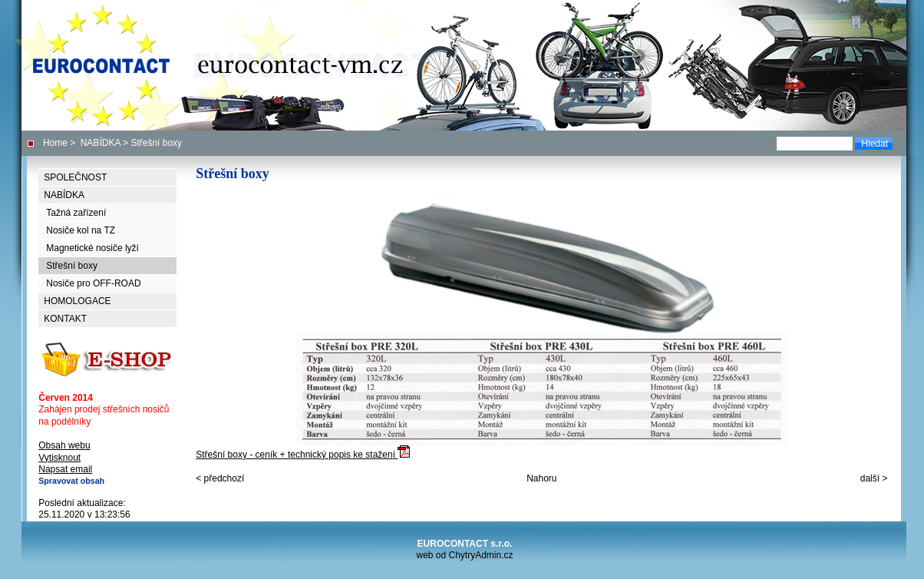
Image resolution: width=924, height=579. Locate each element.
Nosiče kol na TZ (81, 230)
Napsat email (65, 469)
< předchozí (220, 478)
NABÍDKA (101, 143)
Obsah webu (64, 445)
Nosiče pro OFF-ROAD (93, 283)
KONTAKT (65, 319)
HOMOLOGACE (77, 301)
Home (55, 143)
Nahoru (541, 478)
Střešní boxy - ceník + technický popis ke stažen (541, 397)
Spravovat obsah (71, 481)
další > (874, 478)
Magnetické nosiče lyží (92, 248)
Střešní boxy (72, 266)
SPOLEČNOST (75, 177)
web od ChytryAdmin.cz (464, 555)
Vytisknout (59, 458)
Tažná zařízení (76, 213)
